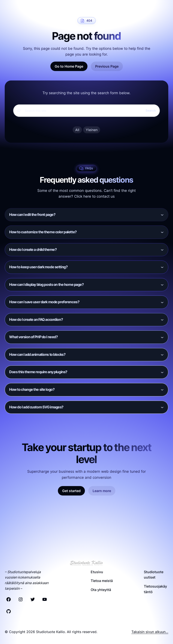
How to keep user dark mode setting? (38, 267)
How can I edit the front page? (32, 215)
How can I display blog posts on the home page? (46, 285)
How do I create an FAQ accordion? (36, 320)
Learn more (102, 491)
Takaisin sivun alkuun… (150, 632)
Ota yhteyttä (101, 590)
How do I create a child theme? (33, 250)
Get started (71, 491)
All (77, 130)
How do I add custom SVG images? (36, 407)
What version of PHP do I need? (33, 337)
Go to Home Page (69, 66)
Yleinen (92, 130)
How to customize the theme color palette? (43, 232)
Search (151, 110)
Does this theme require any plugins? (38, 372)
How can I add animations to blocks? (37, 355)
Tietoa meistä (102, 581)
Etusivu (97, 572)
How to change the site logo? (32, 389)
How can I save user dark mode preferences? (44, 302)
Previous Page (107, 66)
